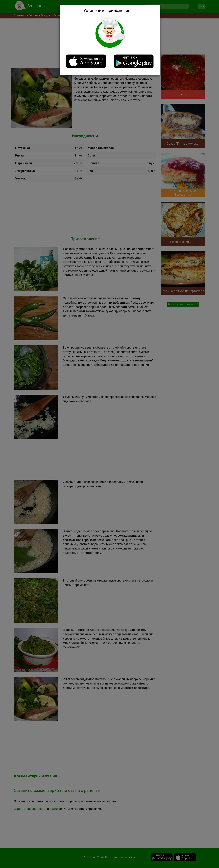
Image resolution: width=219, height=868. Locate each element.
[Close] (156, 9)
